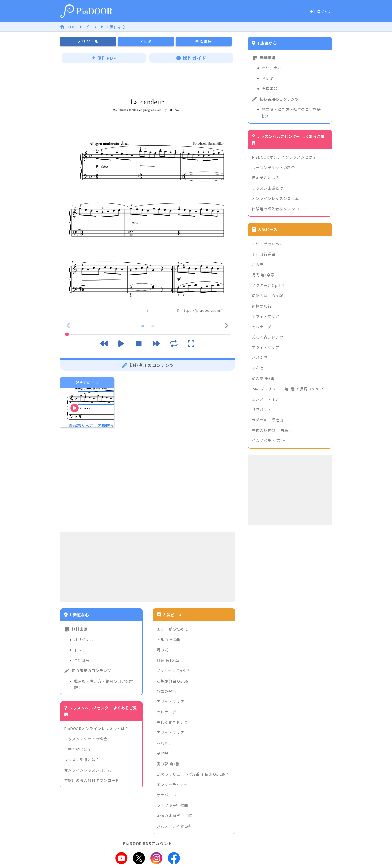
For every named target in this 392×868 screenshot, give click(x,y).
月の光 (163, 650)
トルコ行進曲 (169, 639)
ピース (91, 27)
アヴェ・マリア (170, 702)
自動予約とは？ (78, 749)
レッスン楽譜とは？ (82, 760)
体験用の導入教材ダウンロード (92, 780)
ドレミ (80, 650)
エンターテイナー (172, 784)
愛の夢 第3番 (168, 764)
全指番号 (82, 660)
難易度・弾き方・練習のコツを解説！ (104, 684)
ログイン (321, 11)
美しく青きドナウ (172, 722)
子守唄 (163, 753)
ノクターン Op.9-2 (173, 670)
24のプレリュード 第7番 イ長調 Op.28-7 (192, 774)
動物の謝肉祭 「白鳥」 (177, 815)
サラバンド (167, 795)
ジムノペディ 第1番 (174, 826)
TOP (72, 27)
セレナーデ (167, 712)
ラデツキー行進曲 (172, 805)
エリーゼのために (172, 629)
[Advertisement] (148, 567)
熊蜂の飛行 (167, 691)
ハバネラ (165, 743)
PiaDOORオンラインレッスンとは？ (97, 729)
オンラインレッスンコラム (88, 770)
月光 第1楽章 (168, 660)
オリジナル (84, 639)
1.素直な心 (116, 27)
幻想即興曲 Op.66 (172, 681)
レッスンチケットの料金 (86, 739)
